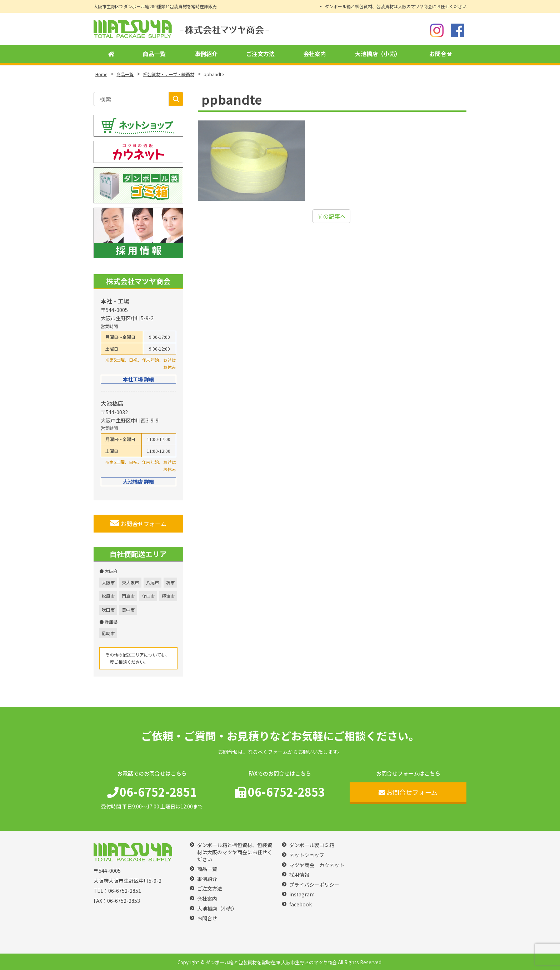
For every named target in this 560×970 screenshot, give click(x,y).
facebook (301, 904)
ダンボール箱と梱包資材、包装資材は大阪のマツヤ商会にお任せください (396, 6)
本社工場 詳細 (138, 379)
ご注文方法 (260, 54)
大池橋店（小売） (378, 54)
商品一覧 (154, 54)
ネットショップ (307, 855)
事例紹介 (206, 54)
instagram (302, 894)
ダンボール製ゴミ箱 (312, 845)
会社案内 (315, 54)
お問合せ (441, 54)
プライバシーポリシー (314, 885)
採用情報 (299, 875)
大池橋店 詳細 (138, 481)
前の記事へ (331, 216)
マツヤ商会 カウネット (317, 865)
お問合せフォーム (138, 523)
